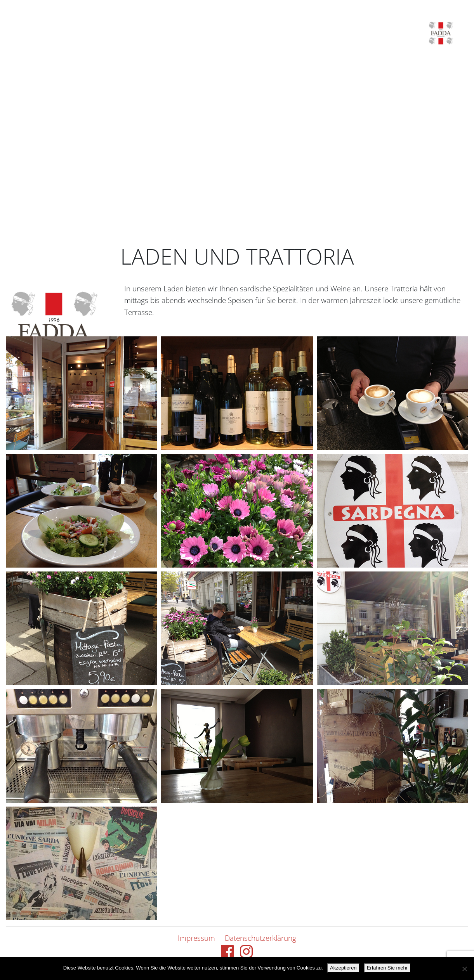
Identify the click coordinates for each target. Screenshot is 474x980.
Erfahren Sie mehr (387, 968)
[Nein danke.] (464, 969)
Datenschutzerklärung (260, 938)
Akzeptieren (343, 968)
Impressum (196, 938)
